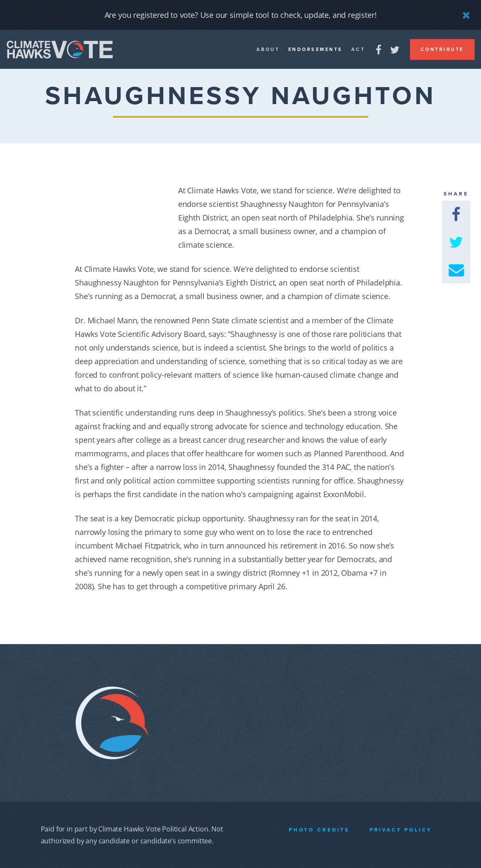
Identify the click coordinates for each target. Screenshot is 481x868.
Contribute (442, 49)
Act (358, 49)
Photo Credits (319, 830)
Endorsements (316, 49)
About (268, 49)
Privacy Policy (401, 830)
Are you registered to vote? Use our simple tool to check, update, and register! (241, 15)
